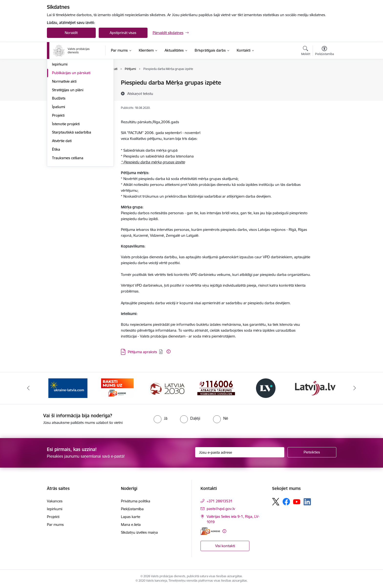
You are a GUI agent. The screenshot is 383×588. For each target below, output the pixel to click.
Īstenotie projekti (66, 176)
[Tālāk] (355, 388)
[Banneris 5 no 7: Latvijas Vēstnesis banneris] (266, 388)
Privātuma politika (136, 501)
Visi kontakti (225, 546)
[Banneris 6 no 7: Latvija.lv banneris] (315, 388)
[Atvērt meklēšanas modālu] (306, 51)
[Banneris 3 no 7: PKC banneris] (167, 388)
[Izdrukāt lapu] (324, 81)
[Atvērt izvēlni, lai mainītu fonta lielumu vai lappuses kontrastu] (324, 51)
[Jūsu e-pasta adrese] (240, 452)
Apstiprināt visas (123, 33)
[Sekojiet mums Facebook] (286, 502)
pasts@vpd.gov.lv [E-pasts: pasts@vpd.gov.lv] (221, 509)
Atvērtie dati (62, 193)
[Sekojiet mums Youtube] (297, 501)
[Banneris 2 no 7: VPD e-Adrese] (117, 388)
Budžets (59, 151)
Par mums (55, 525)
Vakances (60, 108)
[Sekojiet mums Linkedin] (307, 502)
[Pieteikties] (312, 452)
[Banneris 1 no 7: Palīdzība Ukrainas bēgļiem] (68, 388)
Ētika (56, 202)
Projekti (58, 168)
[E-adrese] (210, 531)
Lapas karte (131, 517)
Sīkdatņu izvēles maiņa (139, 532)
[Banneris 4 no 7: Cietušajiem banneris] (216, 388)
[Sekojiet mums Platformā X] (276, 502)
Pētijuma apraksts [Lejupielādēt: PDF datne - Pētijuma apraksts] (142, 352)
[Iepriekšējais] (28, 388)
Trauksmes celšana (68, 210)
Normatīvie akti (64, 134)
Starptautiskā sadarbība (72, 185)
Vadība (58, 83)
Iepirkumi (60, 117)
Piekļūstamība (132, 509)
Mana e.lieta (131, 525)
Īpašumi (59, 159)
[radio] (160, 418)
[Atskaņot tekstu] (140, 93)
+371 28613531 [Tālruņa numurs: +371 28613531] (220, 501)
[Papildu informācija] (169, 351)
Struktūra (60, 91)
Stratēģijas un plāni (68, 142)
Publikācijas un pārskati (71, 125)
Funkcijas (60, 100)
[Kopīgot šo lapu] (324, 93)
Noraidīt (71, 33)
